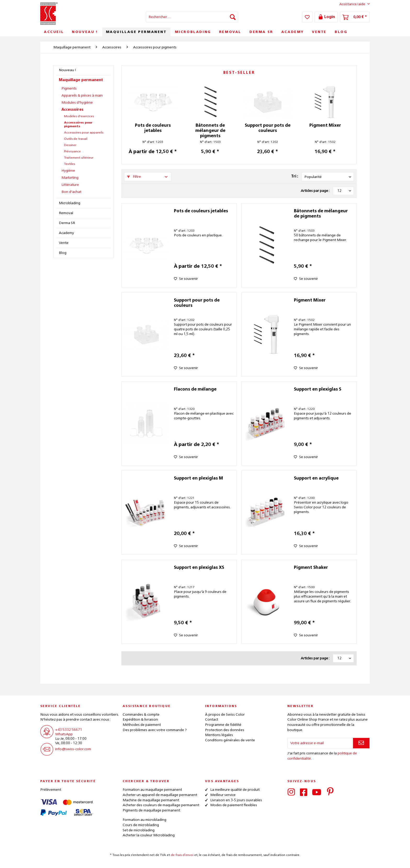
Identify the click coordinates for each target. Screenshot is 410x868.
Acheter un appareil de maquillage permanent (160, 795)
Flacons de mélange (195, 390)
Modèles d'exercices (79, 116)
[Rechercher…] (192, 17)
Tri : (295, 176)
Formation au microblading (144, 820)
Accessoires (72, 110)
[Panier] (355, 17)
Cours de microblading (141, 825)
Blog (63, 253)
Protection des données (225, 730)
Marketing (70, 178)
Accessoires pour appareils (84, 133)
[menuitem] (192, 17)
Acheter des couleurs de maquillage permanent (161, 805)
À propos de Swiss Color (225, 715)
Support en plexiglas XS (199, 568)
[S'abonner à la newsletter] (361, 743)
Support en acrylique (316, 478)
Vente (64, 243)
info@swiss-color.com (73, 749)
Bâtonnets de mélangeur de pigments (210, 131)
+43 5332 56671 (69, 730)
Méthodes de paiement (142, 725)
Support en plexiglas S (318, 390)
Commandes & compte (141, 715)
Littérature (70, 185)
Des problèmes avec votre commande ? (155, 730)
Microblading (70, 203)
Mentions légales (219, 735)
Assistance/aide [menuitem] (351, 4)
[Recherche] (233, 17)
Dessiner (70, 145)
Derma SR (67, 223)
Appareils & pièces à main (82, 96)
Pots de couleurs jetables (153, 128)
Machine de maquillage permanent (151, 800)
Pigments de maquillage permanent (151, 810)
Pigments (69, 88)
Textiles (70, 164)
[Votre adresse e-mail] (320, 743)
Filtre (134, 177)
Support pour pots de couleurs (268, 128)
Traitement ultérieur (79, 158)
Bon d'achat (71, 192)
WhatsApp (64, 734)
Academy (66, 233)
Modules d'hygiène (77, 103)
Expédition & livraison (140, 720)
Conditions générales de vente (230, 740)
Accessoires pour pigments (78, 125)
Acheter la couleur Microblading (149, 835)
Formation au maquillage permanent (152, 790)
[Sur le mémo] (186, 279)
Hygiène (68, 171)
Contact (212, 720)
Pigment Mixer (325, 126)
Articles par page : (315, 191)
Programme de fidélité (223, 725)
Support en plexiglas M (198, 478)
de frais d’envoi (182, 855)
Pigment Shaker (311, 568)
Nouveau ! (67, 70)
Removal (66, 213)
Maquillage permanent (81, 80)
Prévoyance (72, 152)
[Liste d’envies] (307, 17)
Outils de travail (76, 139)
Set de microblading (139, 830)
